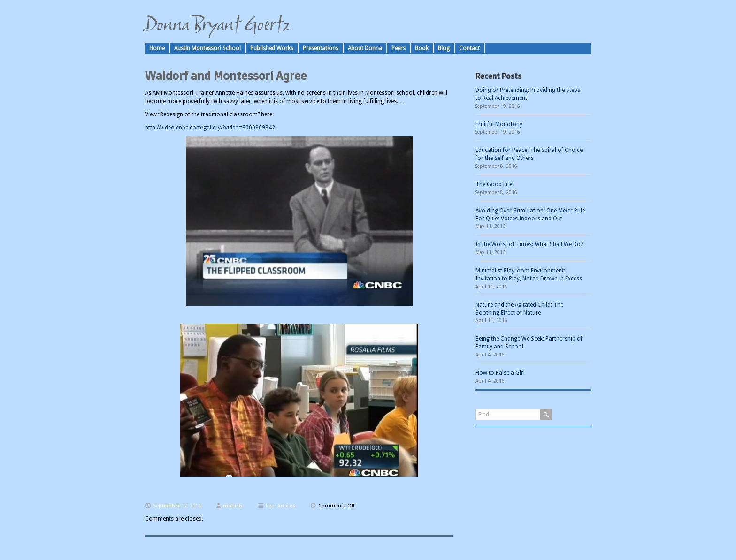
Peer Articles (280, 506)
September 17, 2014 (177, 506)
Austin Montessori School (207, 48)
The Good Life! (494, 184)
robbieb (233, 506)
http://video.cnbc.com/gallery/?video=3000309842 (210, 128)
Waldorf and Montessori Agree (226, 76)
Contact (469, 48)
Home (157, 48)
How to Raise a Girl (500, 373)
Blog (444, 48)
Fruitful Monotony (499, 124)
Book (422, 48)
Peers (399, 48)
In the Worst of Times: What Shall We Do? (529, 244)
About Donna (365, 48)
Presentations (321, 48)
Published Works (272, 48)
